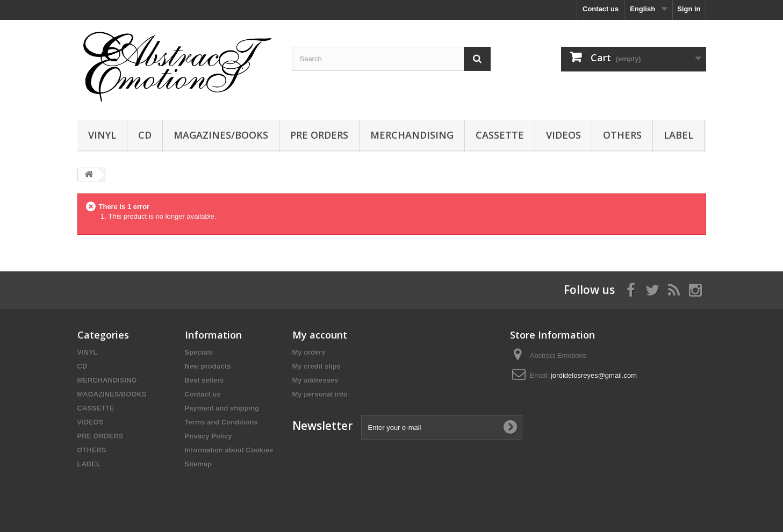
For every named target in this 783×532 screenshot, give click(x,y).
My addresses (315, 380)
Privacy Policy (209, 436)
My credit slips (317, 366)
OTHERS (622, 135)
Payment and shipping (222, 408)
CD (145, 135)
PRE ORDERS (319, 135)
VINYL (102, 135)
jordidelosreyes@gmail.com (594, 375)
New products (208, 366)
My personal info (320, 394)
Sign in (689, 9)
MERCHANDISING (412, 135)
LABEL (678, 135)
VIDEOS (563, 135)
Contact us (601, 9)
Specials (199, 352)
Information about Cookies (229, 450)
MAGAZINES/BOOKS (221, 135)
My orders (309, 352)
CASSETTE (500, 135)
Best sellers (204, 380)
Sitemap (199, 464)
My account (320, 335)
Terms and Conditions (221, 422)
